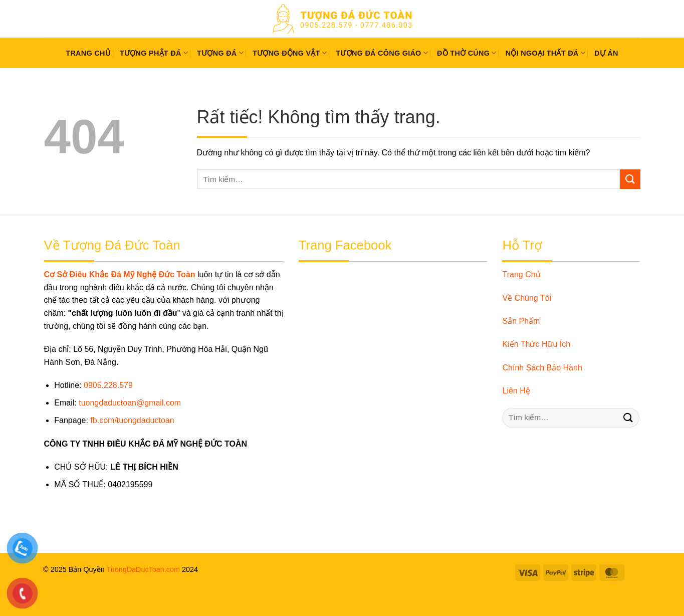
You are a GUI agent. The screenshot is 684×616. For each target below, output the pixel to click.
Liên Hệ (516, 391)
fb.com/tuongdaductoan (132, 420)
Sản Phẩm (521, 321)
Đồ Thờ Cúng (467, 53)
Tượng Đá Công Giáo (382, 53)
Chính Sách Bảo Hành (542, 368)
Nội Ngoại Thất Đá (545, 53)
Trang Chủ (521, 274)
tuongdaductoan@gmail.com (130, 403)
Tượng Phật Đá (154, 53)
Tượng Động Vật (290, 53)
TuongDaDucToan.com (143, 569)
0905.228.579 (108, 385)
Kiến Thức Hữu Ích (536, 344)
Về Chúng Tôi (527, 298)
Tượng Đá (220, 53)
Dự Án (606, 53)
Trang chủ (88, 53)
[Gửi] (630, 179)
